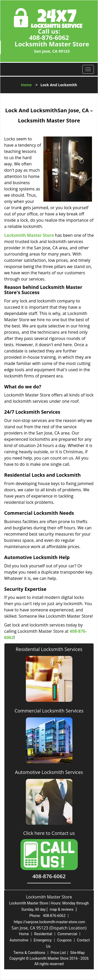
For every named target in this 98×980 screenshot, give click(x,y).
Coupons (64, 940)
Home (26, 85)
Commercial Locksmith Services (49, 711)
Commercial (67, 934)
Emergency (43, 940)
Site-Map (77, 953)
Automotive (19, 940)
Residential (43, 934)
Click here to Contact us (49, 833)
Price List (58, 953)
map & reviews (62, 909)
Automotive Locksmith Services (49, 772)
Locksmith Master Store (29, 235)
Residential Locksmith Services (49, 649)
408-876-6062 (49, 37)
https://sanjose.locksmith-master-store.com (50, 922)
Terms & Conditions (29, 953)
